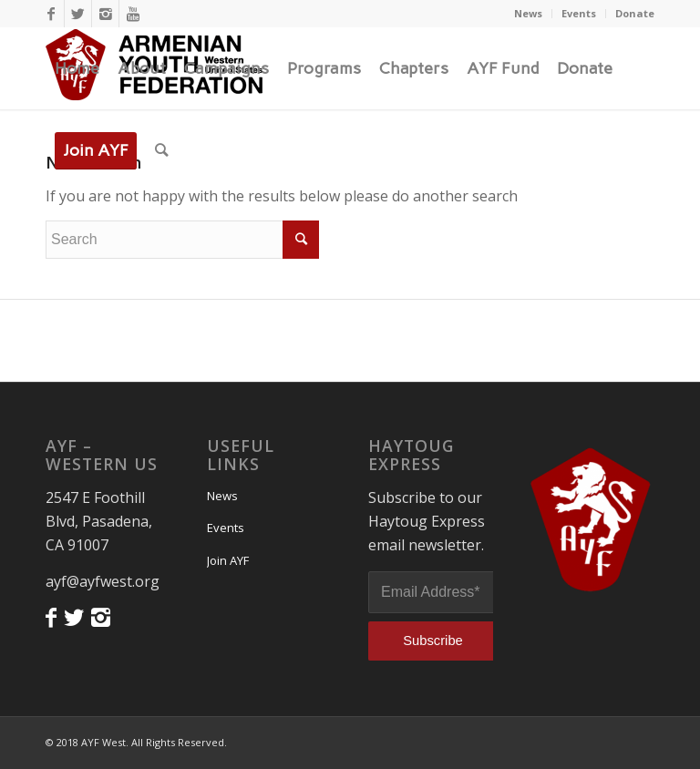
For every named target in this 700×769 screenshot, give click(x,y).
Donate (635, 13)
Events (579, 13)
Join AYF (228, 560)
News (528, 13)
